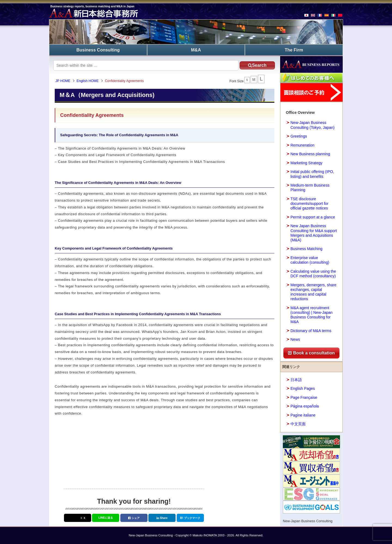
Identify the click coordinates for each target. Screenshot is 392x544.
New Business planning (310, 154)
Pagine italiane (303, 415)
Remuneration (302, 145)
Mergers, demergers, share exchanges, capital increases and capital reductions (313, 292)
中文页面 (298, 424)
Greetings (299, 136)
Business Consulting (98, 50)
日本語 (296, 379)
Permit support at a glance (313, 217)
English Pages (303, 388)
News (295, 339)
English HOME (88, 81)
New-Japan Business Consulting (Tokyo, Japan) (313, 125)
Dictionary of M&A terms (311, 330)
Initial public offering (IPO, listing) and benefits (312, 174)
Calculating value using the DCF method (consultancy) (313, 273)
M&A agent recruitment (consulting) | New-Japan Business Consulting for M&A (312, 315)
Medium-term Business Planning (310, 187)
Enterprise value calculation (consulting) (310, 260)
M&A (196, 50)
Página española (305, 406)
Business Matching (307, 249)
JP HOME (64, 81)
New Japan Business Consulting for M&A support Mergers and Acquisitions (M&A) (314, 233)
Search (256, 65)
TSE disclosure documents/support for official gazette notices (309, 203)
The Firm (294, 50)
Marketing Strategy (307, 163)
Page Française (304, 397)
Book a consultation (311, 353)
